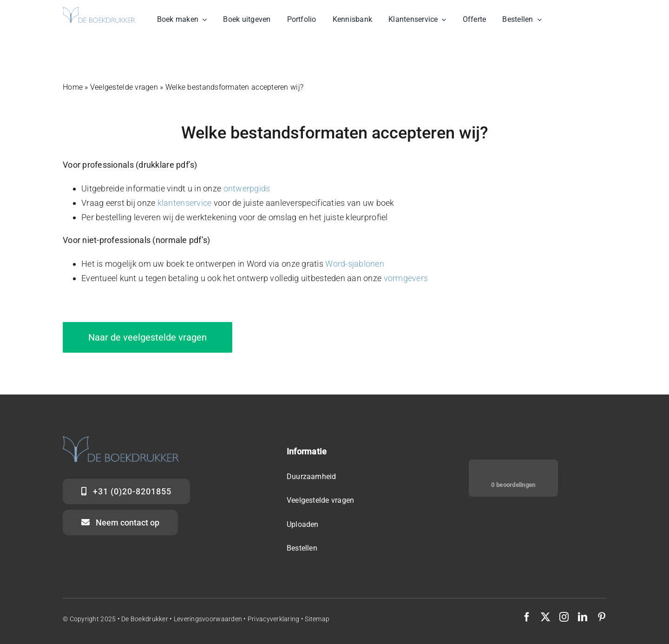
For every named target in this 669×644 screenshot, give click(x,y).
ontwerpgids (247, 188)
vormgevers (406, 278)
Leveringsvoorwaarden (209, 619)
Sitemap (317, 619)
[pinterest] (602, 617)
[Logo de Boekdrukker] (99, 11)
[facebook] (527, 617)
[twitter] (545, 617)
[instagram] (564, 617)
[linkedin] (583, 617)
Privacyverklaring (274, 619)
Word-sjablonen (355, 264)
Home (73, 87)
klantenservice (185, 203)
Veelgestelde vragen (124, 87)
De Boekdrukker (145, 619)
